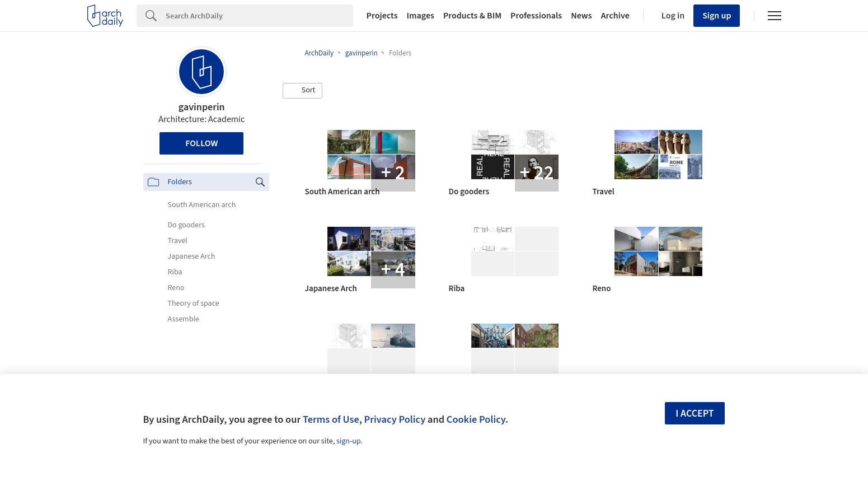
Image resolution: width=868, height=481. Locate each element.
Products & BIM (472, 16)
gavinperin (202, 107)
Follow (201, 143)
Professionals (536, 16)
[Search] (259, 16)
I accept (695, 414)
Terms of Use (331, 419)
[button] (303, 91)
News (581, 16)
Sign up (717, 16)
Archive (615, 16)
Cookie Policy (476, 419)
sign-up (349, 441)
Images (421, 16)
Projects (382, 16)
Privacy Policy (395, 419)
